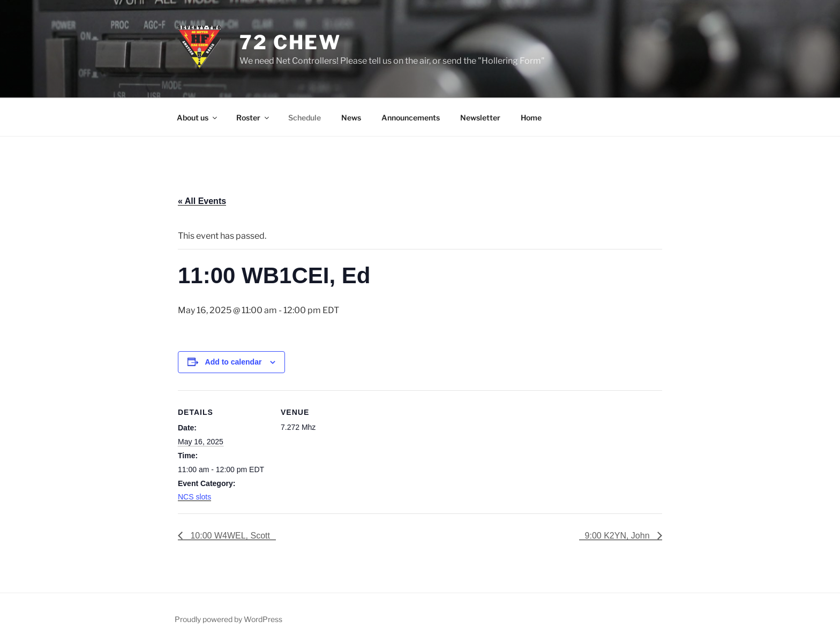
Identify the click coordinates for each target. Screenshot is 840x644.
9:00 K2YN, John (618, 536)
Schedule (305, 118)
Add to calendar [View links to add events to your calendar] (234, 362)
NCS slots (194, 497)
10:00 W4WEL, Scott (229, 536)
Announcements (411, 118)
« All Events (202, 201)
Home (531, 118)
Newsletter (480, 118)
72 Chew (290, 42)
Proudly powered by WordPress (228, 619)
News (351, 118)
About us (198, 118)
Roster (253, 118)
